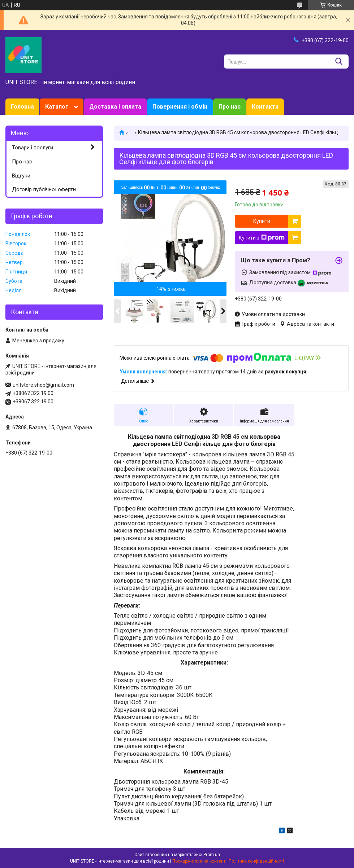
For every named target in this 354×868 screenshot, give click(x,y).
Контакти (265, 107)
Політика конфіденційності (256, 861)
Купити (262, 221)
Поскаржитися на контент (199, 861)
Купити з (262, 238)
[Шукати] (339, 62)
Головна (22, 107)
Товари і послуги (33, 148)
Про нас (230, 107)
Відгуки (21, 176)
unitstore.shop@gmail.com (43, 385)
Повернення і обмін (180, 107)
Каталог (57, 107)
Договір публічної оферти (44, 189)
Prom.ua (212, 855)
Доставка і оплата (115, 107)
